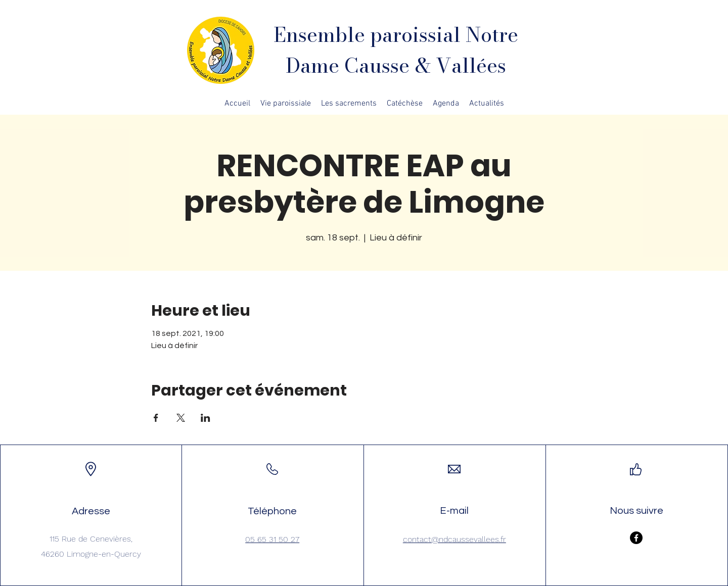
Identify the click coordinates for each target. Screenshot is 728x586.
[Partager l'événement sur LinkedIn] (206, 418)
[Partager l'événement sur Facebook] (156, 418)
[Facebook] (636, 538)
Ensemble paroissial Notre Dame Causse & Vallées (396, 50)
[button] (286, 104)
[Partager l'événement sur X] (181, 418)
